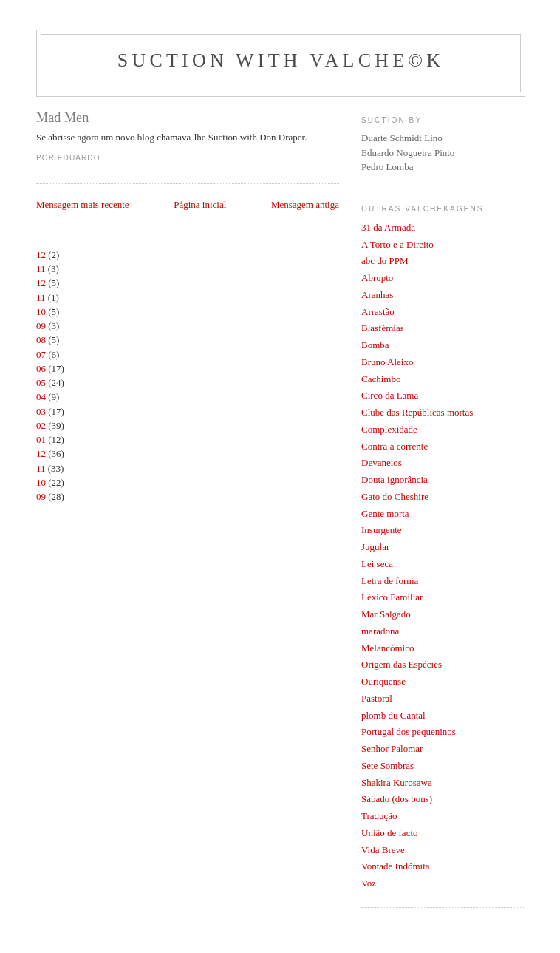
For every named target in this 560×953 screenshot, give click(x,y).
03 (41, 411)
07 (41, 355)
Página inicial (200, 204)
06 (41, 369)
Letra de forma (390, 581)
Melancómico (387, 648)
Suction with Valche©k (281, 60)
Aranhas (377, 295)
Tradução (379, 816)
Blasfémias (383, 328)
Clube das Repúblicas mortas (417, 412)
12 (41, 255)
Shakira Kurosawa (397, 783)
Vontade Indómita (396, 866)
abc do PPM (385, 261)
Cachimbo (381, 379)
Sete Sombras (387, 766)
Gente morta (385, 513)
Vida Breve (383, 850)
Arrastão (378, 312)
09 (41, 326)
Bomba (375, 345)
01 (41, 440)
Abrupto (377, 278)
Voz (369, 883)
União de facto (390, 833)
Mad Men (62, 118)
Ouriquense (383, 681)
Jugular (375, 547)
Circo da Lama (390, 395)
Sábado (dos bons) (397, 799)
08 (41, 340)
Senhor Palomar (392, 749)
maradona (380, 631)
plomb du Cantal (393, 715)
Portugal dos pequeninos (409, 732)
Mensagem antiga (305, 204)
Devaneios (382, 462)
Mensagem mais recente (83, 204)
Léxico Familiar (392, 597)
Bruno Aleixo (387, 362)
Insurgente (382, 530)
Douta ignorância (395, 479)
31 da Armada (388, 227)
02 (41, 425)
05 (41, 383)
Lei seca (377, 564)
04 (41, 397)
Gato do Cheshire (395, 496)
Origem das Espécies (402, 664)
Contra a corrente (395, 446)
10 (41, 312)
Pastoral (377, 698)
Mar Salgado (386, 614)
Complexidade (389, 429)
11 (41, 269)
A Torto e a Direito (397, 244)
